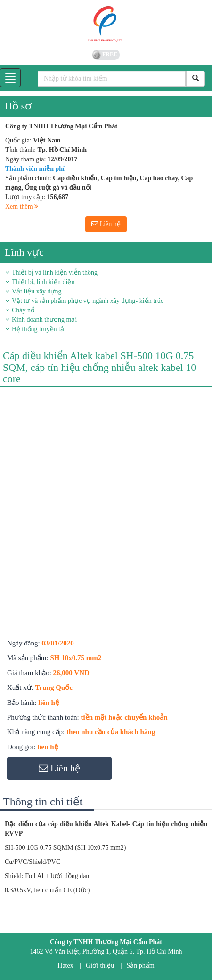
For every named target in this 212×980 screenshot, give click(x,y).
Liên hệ (106, 224)
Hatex (65, 966)
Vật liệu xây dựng (37, 291)
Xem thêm (22, 206)
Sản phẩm (141, 966)
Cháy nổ (23, 310)
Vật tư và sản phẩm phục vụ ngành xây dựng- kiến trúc (88, 301)
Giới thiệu (100, 966)
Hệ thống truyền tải (39, 329)
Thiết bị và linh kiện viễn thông (55, 272)
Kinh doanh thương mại (44, 320)
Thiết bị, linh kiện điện (43, 282)
